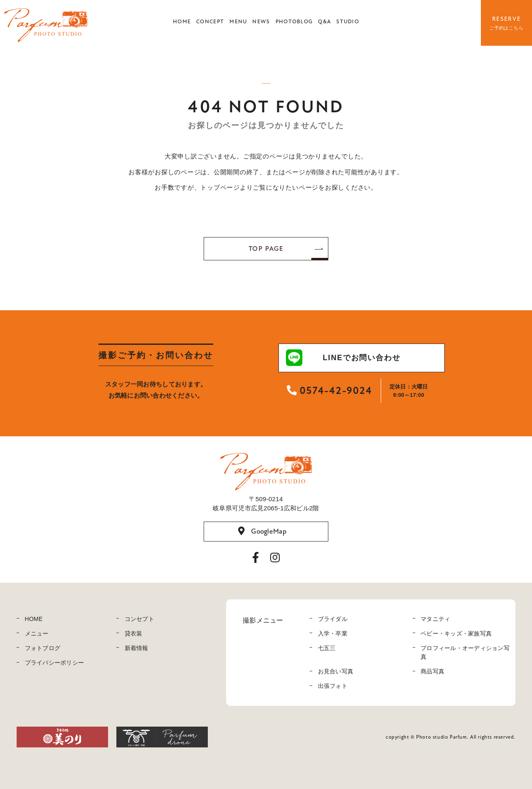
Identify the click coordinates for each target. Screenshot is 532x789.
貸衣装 (134, 633)
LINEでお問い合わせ (343, 357)
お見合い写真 (336, 671)
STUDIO (348, 22)
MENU (238, 22)
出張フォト (333, 686)
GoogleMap (262, 531)
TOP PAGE (266, 249)
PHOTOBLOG (294, 22)
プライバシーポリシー (55, 663)
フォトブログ (43, 648)
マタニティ (435, 619)
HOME (182, 22)
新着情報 (137, 648)
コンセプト (139, 619)
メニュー (37, 633)
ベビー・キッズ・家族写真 (456, 633)
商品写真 (432, 671)
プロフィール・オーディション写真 (465, 652)
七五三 (327, 648)
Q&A (324, 22)
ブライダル (333, 619)
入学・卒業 (333, 633)
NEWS (261, 22)
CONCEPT (210, 22)
